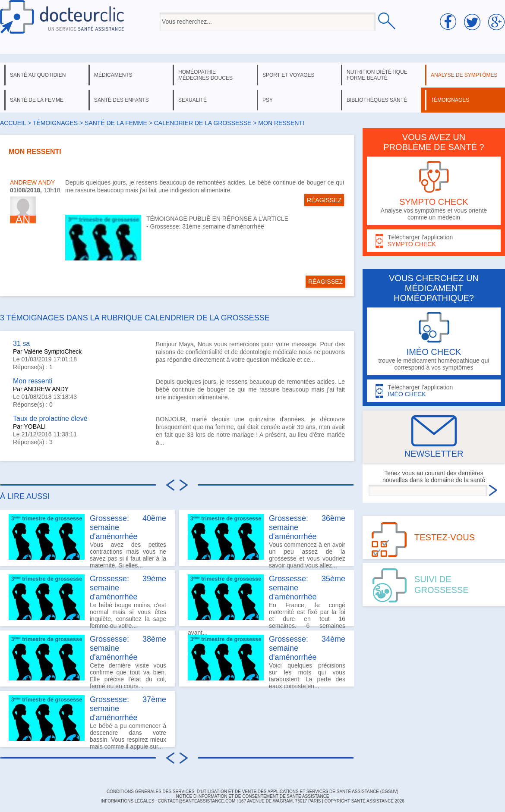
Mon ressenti (33, 381)
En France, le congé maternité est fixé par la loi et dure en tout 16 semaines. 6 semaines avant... (267, 600)
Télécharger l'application (434, 241)
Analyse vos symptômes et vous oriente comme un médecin (434, 191)
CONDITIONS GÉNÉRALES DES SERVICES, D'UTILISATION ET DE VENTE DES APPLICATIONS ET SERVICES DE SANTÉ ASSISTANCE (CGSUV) (252, 792)
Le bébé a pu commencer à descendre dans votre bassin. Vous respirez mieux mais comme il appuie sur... (87, 721)
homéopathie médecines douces (205, 75)
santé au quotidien (38, 75)
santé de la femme (37, 100)
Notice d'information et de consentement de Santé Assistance (252, 796)
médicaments (113, 75)
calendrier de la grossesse (203, 123)
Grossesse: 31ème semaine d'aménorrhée (207, 226)
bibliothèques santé (377, 100)
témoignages (450, 100)
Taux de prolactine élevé (50, 419)
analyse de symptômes (464, 75)
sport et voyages (289, 75)
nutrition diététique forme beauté (377, 75)
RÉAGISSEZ (324, 200)
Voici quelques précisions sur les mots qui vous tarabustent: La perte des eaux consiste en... (267, 661)
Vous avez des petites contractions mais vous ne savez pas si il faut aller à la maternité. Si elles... (87, 540)
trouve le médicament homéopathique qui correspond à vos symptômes (434, 341)
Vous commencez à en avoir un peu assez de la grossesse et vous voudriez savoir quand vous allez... (267, 540)
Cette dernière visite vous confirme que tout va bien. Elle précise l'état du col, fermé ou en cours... (87, 661)
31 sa (21, 343)
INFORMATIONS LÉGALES (127, 801)
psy (268, 100)
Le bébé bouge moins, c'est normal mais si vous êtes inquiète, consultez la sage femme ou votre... (87, 600)
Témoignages (55, 123)
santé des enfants (122, 100)
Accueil (13, 123)
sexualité (193, 100)
